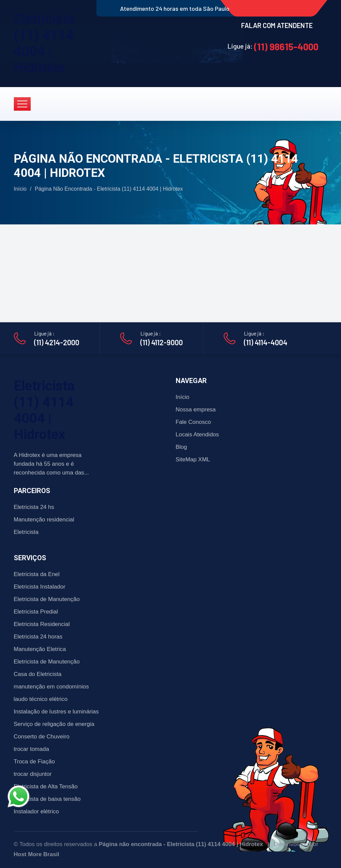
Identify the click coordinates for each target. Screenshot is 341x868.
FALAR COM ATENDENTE (277, 25)
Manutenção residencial (44, 520)
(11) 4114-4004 (266, 342)
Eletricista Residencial (42, 624)
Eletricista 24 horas (38, 637)
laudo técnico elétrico (41, 699)
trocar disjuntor (33, 774)
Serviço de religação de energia (54, 724)
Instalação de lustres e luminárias (56, 712)
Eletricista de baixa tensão (47, 799)
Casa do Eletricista (38, 674)
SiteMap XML (193, 459)
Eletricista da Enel (37, 574)
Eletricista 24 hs (34, 507)
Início (20, 189)
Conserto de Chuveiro (42, 737)
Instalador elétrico (36, 811)
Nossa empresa (196, 410)
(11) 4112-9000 (162, 342)
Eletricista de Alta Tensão (46, 786)
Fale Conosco (193, 422)
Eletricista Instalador (40, 587)
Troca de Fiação (34, 762)
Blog (181, 447)
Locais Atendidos (197, 435)
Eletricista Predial (36, 612)
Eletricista (26, 532)
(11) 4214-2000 (57, 342)
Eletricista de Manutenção (47, 599)
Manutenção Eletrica (40, 649)
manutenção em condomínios (51, 687)
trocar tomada (32, 749)
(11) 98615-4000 (286, 47)
